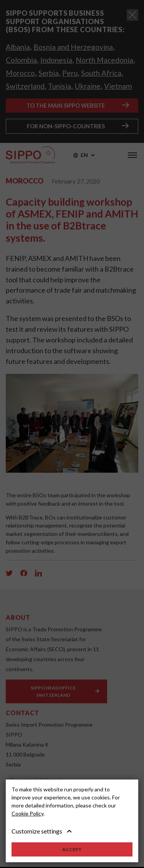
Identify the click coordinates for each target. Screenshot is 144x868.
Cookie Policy (27, 813)
